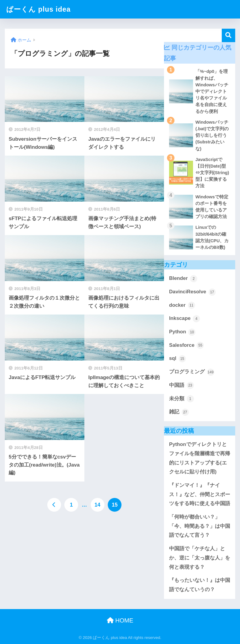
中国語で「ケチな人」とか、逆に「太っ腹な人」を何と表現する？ (200, 558)
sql (177, 359)
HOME (120, 620)
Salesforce (186, 345)
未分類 (181, 399)
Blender (183, 279)
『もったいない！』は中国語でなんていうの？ (200, 585)
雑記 (179, 412)
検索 (228, 35)
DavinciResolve (192, 292)
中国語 (181, 385)
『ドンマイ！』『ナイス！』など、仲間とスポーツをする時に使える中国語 (200, 494)
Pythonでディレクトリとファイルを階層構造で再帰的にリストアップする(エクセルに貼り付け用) (200, 458)
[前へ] (54, 505)
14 (97, 505)
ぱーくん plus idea (38, 9)
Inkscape (184, 319)
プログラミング (192, 372)
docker (182, 305)
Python (182, 332)
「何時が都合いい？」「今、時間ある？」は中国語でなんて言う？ (200, 526)
